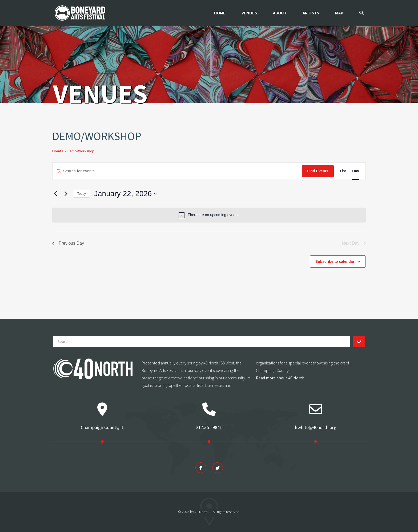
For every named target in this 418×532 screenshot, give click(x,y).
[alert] (209, 215)
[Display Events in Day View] (356, 171)
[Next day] (66, 194)
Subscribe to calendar (335, 261)
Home (220, 13)
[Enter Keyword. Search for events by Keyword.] (177, 171)
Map (339, 13)
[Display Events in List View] (343, 171)
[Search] (359, 342)
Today (82, 194)
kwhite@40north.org (316, 427)
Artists (311, 13)
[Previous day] (55, 194)
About (280, 13)
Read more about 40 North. (281, 378)
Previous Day (68, 243)
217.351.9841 (209, 427)
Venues (249, 13)
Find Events (318, 171)
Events (58, 151)
